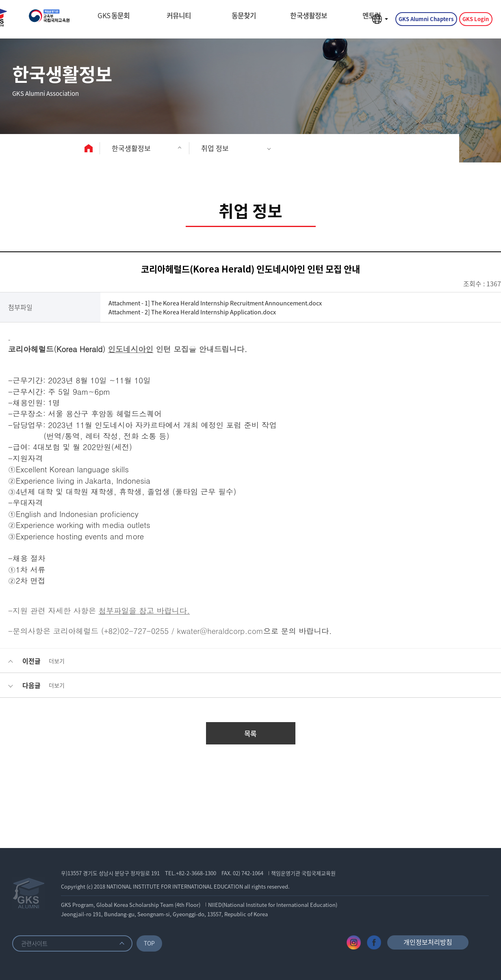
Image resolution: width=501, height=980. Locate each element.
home (91, 148)
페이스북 (374, 942)
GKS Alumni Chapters (425, 22)
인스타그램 (354, 942)
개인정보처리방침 (428, 942)
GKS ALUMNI (63, 22)
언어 (378, 22)
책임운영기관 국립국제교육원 (305, 873)
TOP (153, 943)
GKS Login (474, 22)
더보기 (57, 661)
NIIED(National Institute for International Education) (274, 905)
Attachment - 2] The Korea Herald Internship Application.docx (203, 312)
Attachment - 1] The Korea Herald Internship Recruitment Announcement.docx (229, 303)
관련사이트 (35, 943)
